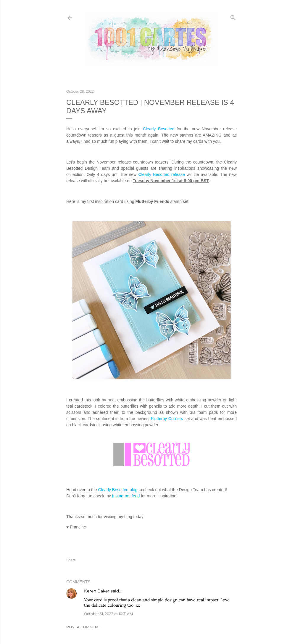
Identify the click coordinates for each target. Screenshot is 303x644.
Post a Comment (83, 627)
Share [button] (71, 560)
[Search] (233, 16)
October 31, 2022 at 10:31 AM (108, 614)
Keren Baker (97, 591)
